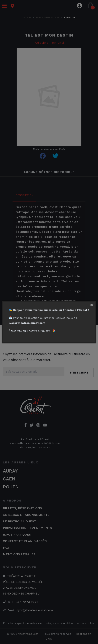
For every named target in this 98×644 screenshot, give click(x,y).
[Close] (93, 304)
